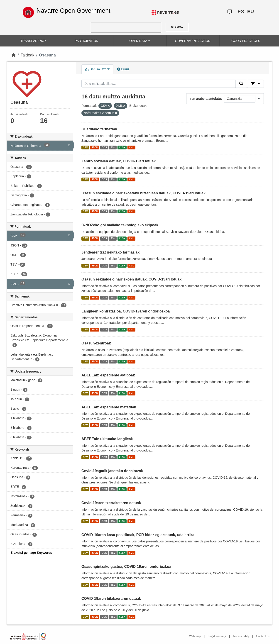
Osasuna (47, 55)
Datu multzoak (97, 69)
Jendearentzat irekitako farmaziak (110, 252)
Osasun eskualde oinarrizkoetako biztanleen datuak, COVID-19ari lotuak (143, 193)
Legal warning (217, 636)
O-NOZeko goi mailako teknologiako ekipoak (120, 225)
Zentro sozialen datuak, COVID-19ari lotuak (119, 161)
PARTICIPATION (87, 41)
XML (132, 147)
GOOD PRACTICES (246, 41)
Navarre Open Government (73, 11)
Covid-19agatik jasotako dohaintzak (112, 471)
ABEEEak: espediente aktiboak (108, 375)
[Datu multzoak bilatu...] (159, 84)
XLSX (122, 147)
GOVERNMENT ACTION (193, 41)
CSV (85, 147)
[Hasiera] (14, 55)
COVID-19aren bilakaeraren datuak (111, 599)
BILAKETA (177, 27)
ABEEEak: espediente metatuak (109, 407)
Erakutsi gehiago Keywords (31, 553)
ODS (104, 147)
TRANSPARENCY (33, 41)
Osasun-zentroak (96, 343)
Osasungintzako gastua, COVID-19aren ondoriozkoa (126, 567)
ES (241, 11)
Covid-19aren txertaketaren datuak (111, 503)
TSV (113, 147)
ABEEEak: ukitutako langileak (107, 439)
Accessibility (241, 636)
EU (251, 11)
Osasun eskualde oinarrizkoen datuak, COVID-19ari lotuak (131, 279)
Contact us (263, 636)
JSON (95, 147)
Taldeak (27, 55)
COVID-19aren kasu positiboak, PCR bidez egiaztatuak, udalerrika (138, 535)
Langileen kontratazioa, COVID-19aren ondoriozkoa (126, 311)
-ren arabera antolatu (205, 99)
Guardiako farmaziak (99, 129)
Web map (195, 636)
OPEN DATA (138, 41)
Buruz (123, 69)
